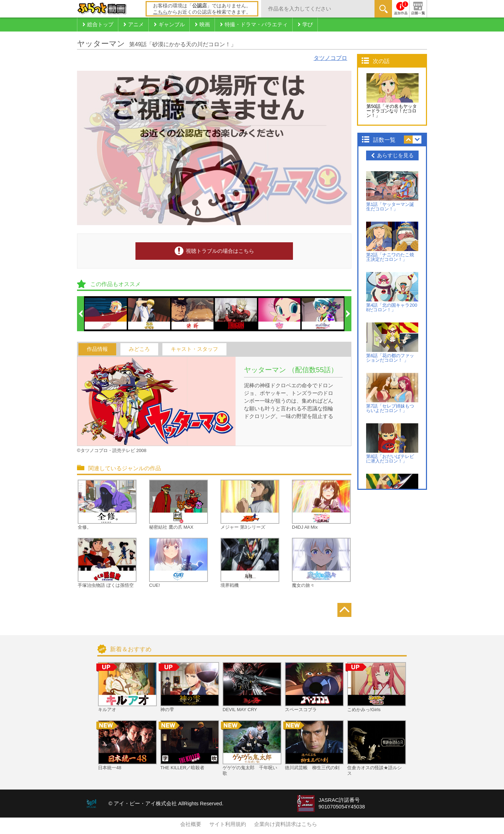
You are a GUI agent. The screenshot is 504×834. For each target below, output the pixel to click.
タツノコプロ (330, 58)
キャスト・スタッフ (194, 349)
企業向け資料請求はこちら (286, 824)
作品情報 (97, 349)
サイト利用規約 (228, 824)
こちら (160, 12)
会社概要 (191, 824)
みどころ (139, 349)
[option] (106, 314)
